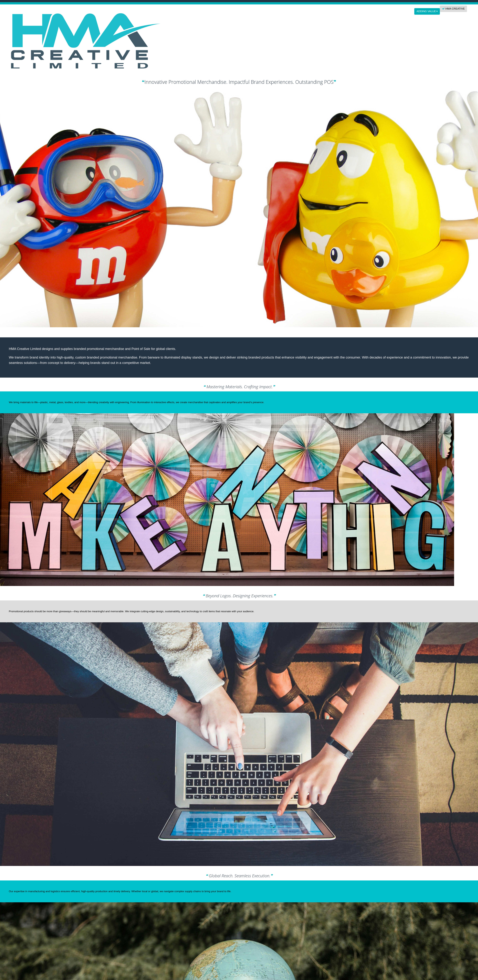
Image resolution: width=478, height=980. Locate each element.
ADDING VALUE (427, 11)
